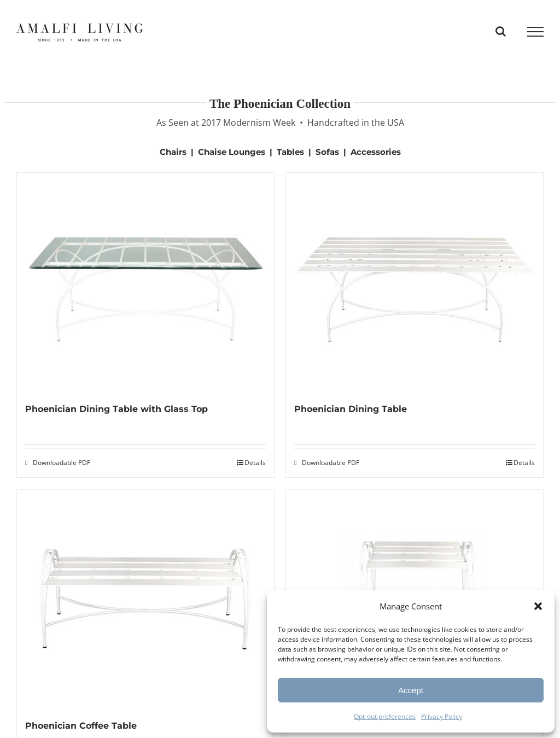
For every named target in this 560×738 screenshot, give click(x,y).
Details (255, 463)
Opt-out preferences (385, 716)
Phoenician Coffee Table (81, 726)
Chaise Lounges (232, 152)
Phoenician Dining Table (351, 409)
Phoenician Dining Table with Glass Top (116, 409)
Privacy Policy (442, 716)
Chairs (173, 152)
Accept (411, 690)
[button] (538, 606)
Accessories (376, 152)
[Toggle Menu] (535, 32)
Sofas (327, 152)
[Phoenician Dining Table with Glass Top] (145, 287)
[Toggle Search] (501, 31)
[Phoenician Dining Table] (415, 287)
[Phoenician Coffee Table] (145, 604)
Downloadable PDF (62, 463)
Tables (290, 152)
